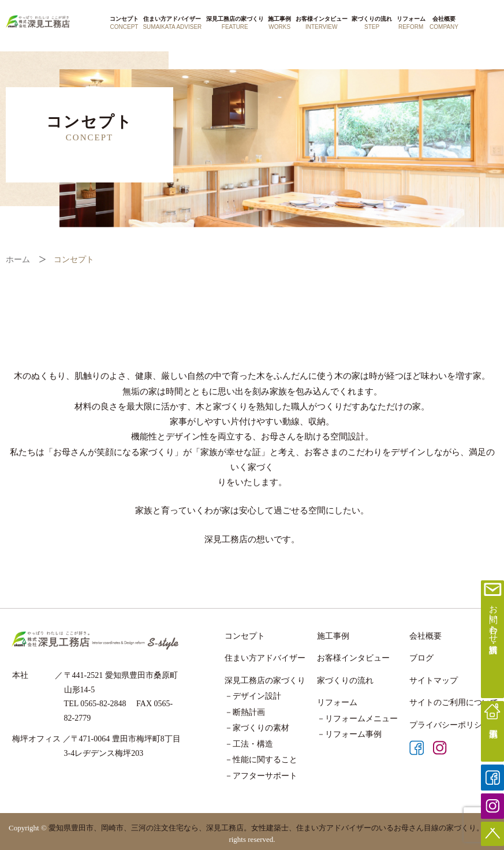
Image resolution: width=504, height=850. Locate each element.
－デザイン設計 (253, 696)
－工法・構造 (249, 744)
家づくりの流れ (372, 23)
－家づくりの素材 (257, 728)
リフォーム (411, 23)
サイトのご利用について (454, 702)
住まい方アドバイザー (172, 23)
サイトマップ (434, 681)
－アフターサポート (261, 776)
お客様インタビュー (322, 23)
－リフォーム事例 (349, 734)
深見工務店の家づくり (235, 23)
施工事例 (279, 23)
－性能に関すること (261, 760)
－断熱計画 (245, 712)
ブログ (421, 658)
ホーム (18, 260)
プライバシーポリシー (450, 725)
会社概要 (444, 23)
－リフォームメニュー (357, 719)
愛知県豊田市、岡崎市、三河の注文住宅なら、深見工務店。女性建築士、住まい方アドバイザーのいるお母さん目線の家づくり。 (266, 828)
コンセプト (124, 23)
